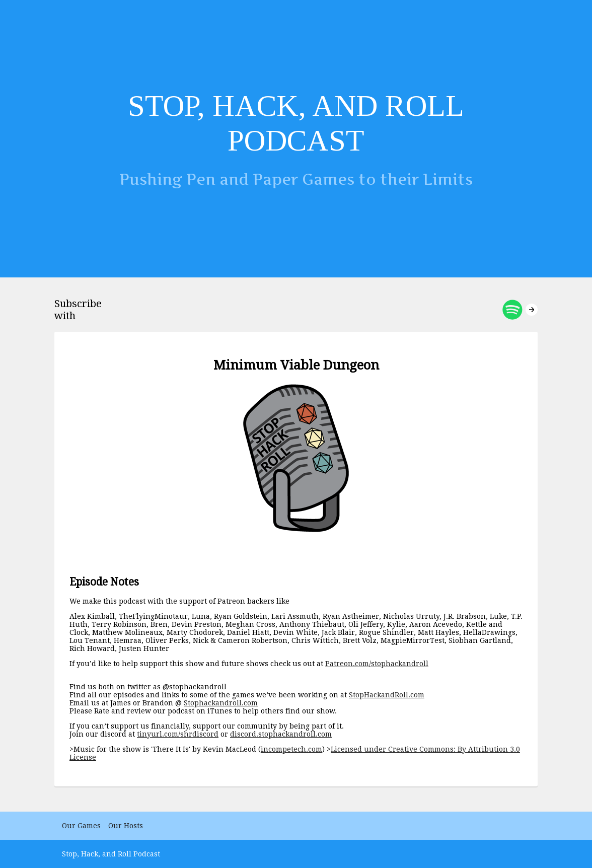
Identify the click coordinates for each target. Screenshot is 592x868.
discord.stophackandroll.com (281, 734)
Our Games (81, 826)
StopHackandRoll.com (387, 695)
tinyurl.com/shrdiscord (178, 734)
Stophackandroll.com (221, 703)
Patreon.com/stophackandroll (377, 664)
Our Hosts (126, 826)
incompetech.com (291, 749)
